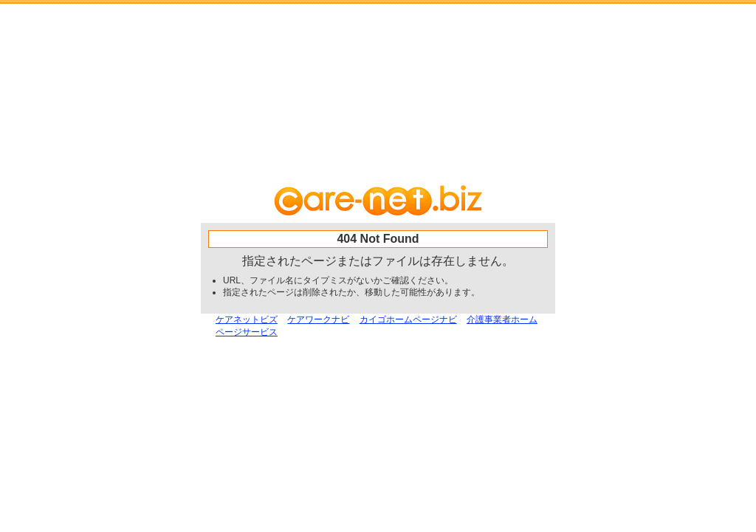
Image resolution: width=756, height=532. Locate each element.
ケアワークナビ (318, 319)
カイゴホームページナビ (408, 319)
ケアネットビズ (247, 319)
